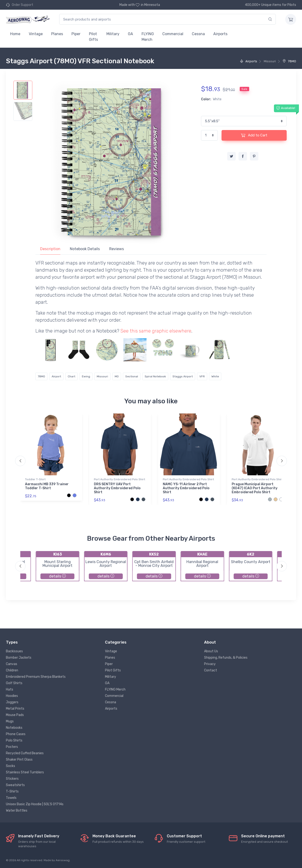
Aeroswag (63, 860)
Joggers (12, 702)
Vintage (36, 34)
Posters (12, 747)
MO (117, 376)
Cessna (198, 34)
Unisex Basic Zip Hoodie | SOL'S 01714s (35, 804)
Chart (71, 376)
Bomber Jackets (19, 658)
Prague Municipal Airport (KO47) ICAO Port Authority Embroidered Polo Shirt (255, 488)
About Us (211, 651)
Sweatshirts (15, 785)
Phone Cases (16, 734)
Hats (10, 689)
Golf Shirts (14, 683)
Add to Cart (254, 135)
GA (130, 34)
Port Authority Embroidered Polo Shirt (120, 479)
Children (12, 670)
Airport (56, 376)
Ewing (86, 376)
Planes (57, 34)
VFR (202, 376)
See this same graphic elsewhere (156, 331)
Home (15, 34)
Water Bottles (17, 811)
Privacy (210, 664)
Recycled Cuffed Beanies (25, 753)
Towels (11, 798)
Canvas (12, 664)
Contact (211, 670)
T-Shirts (12, 791)
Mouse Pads (15, 715)
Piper (76, 34)
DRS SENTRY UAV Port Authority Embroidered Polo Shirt (117, 488)
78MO (289, 61)
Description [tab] (50, 249)
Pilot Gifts (93, 37)
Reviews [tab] (117, 249)
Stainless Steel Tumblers (25, 772)
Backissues (14, 651)
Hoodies (12, 696)
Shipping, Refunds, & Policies (226, 658)
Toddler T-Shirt (35, 479)
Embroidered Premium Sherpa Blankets (36, 677)
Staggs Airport (183, 376)
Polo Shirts (14, 740)
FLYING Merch (148, 37)
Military (113, 34)
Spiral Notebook (155, 376)
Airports (220, 34)
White (215, 376)
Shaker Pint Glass (19, 760)
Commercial (173, 34)
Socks (10, 766)
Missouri (102, 376)
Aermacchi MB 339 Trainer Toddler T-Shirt (47, 486)
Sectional (132, 376)
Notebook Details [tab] (85, 249)
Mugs (10, 721)
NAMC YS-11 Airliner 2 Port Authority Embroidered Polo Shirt (186, 488)
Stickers (12, 779)
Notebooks (14, 728)
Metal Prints (15, 709)
